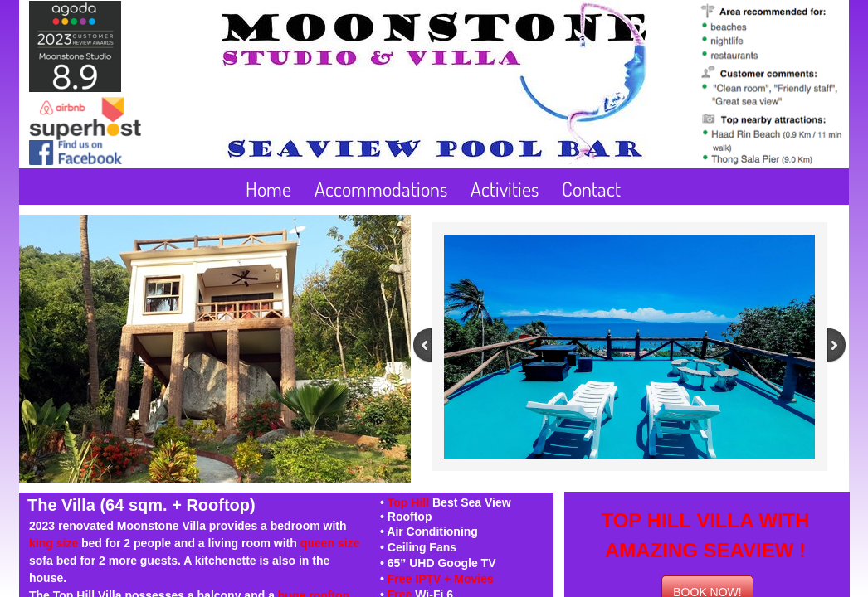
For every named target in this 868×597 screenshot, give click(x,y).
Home (268, 189)
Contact (591, 189)
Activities (505, 189)
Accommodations (381, 189)
